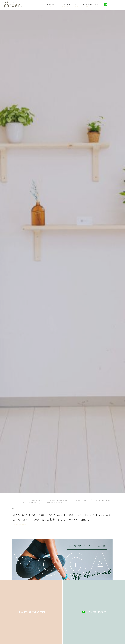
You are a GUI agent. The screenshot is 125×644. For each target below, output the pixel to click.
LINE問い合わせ (96, 612)
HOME (15, 500)
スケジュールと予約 (33, 612)
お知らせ (16, 508)
